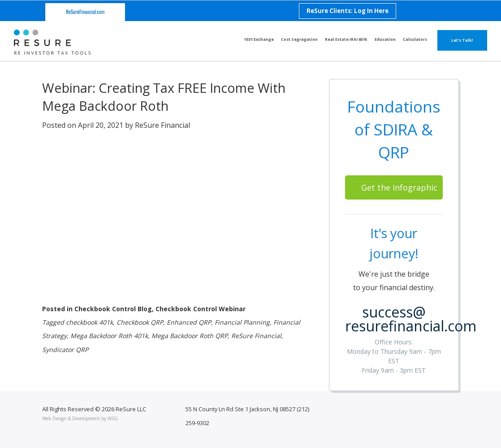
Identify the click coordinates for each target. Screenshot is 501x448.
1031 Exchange (259, 39)
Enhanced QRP (189, 322)
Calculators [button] (415, 39)
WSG (113, 418)
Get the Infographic (399, 187)
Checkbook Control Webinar (201, 309)
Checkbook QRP (140, 322)
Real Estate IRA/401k (346, 39)
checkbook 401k (89, 322)
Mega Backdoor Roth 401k (109, 336)
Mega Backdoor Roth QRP (190, 336)
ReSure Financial (162, 125)
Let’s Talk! (462, 40)
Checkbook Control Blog (113, 309)
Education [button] (385, 39)
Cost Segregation (299, 39)
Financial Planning (242, 322)
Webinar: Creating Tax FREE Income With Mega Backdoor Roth (164, 97)
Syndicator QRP (65, 350)
